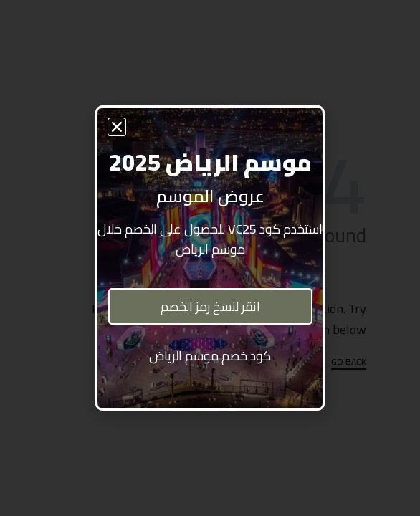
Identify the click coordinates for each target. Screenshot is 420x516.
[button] (117, 127)
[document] (210, 258)
